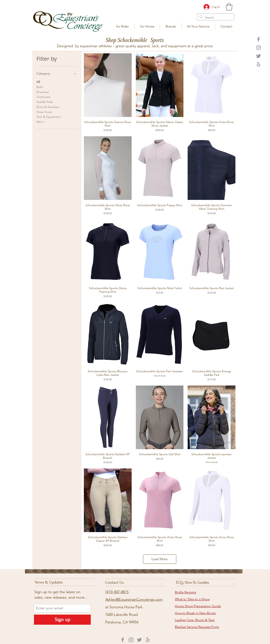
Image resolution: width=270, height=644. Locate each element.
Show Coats (44, 112)
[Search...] (215, 18)
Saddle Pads (45, 102)
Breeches (43, 92)
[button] (122, 26)
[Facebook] (258, 39)
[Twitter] (258, 56)
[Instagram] (258, 48)
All (38, 82)
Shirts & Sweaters (48, 107)
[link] (229, 7)
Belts (40, 87)
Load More (160, 559)
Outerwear (44, 97)
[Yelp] (258, 64)
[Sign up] (62, 620)
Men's (40, 122)
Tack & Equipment (49, 117)
